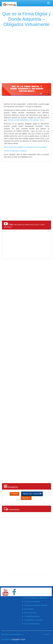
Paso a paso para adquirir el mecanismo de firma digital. (25, 147)
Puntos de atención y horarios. (15, 151)
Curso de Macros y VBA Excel (36, 598)
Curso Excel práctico (32, 602)
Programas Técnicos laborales (36, 605)
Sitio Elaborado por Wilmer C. (13, 634)
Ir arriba (46, 634)
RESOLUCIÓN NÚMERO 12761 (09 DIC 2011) (26, 120)
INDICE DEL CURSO (32, 494)
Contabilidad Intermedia (33, 620)
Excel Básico (29, 609)
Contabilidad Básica (32, 616)
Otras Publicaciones (32, 624)
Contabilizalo (6, 639)
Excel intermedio (31, 613)
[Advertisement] (26, 55)
